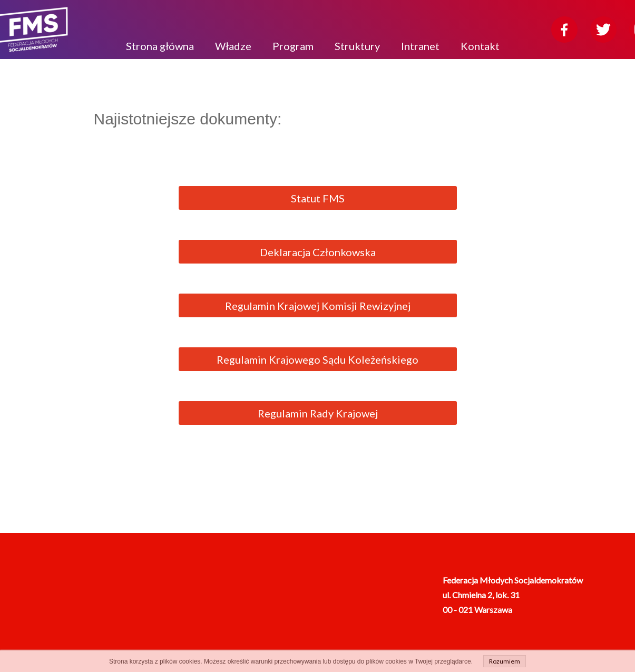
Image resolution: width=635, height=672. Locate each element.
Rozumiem (505, 661)
